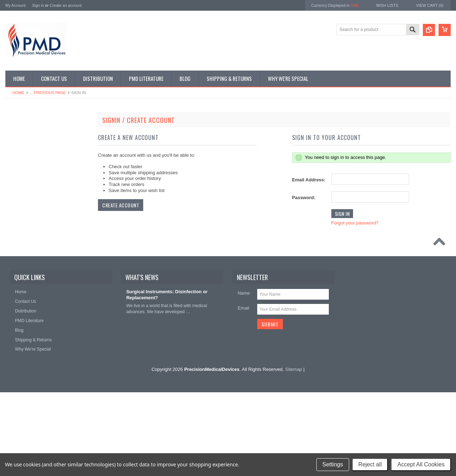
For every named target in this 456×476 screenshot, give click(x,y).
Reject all (370, 464)
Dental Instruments (27, 158)
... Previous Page (48, 93)
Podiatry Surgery (25, 291)
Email (243, 392)
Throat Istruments (26, 302)
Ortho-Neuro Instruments (33, 254)
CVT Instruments (25, 134)
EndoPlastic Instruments (32, 182)
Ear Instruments (24, 170)
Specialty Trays (24, 146)
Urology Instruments (28, 315)
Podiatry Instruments (29, 279)
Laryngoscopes (24, 218)
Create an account (66, 5)
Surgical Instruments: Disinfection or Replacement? (167, 379)
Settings (333, 464)
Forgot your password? (355, 223)
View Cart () (430, 5)
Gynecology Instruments (32, 206)
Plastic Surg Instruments (32, 267)
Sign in (38, 5)
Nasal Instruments (27, 230)
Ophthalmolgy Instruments (34, 242)
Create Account (121, 205)
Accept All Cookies (421, 464)
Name (244, 377)
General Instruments (29, 194)
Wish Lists (387, 5)
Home (18, 93)
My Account (15, 5)
